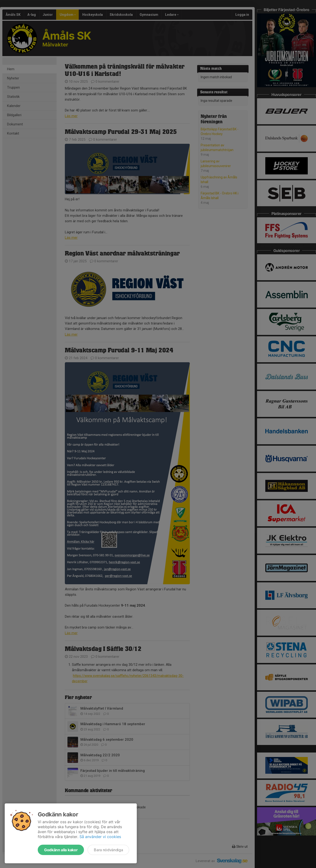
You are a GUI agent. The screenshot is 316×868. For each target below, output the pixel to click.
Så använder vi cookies (100, 837)
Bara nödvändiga (108, 850)
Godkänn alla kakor (61, 850)
